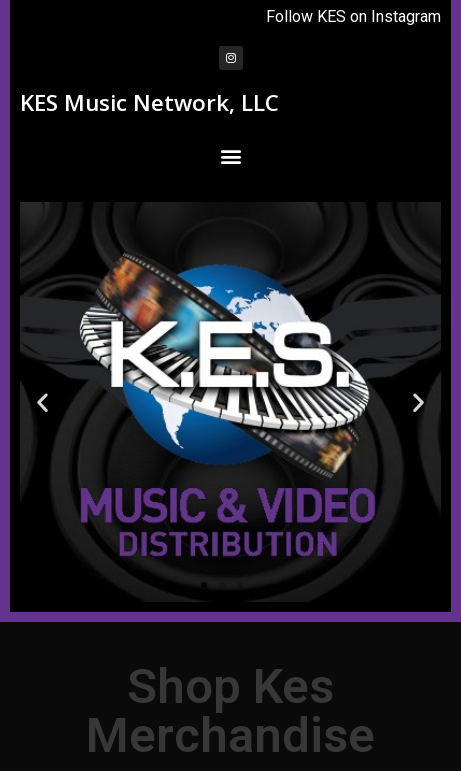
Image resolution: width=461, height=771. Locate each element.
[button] (230, 155)
